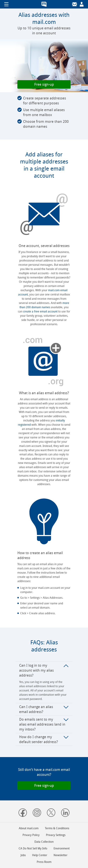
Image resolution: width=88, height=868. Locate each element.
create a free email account (40, 311)
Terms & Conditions (57, 828)
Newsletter (60, 855)
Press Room (44, 862)
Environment (62, 848)
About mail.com (29, 828)
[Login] (75, 4)
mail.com (44, 4)
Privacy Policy (31, 835)
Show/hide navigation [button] (6, 4)
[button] (44, 84)
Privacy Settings (56, 835)
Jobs (23, 855)
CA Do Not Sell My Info (33, 848)
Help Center (40, 855)
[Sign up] (82, 4)
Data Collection (44, 842)
